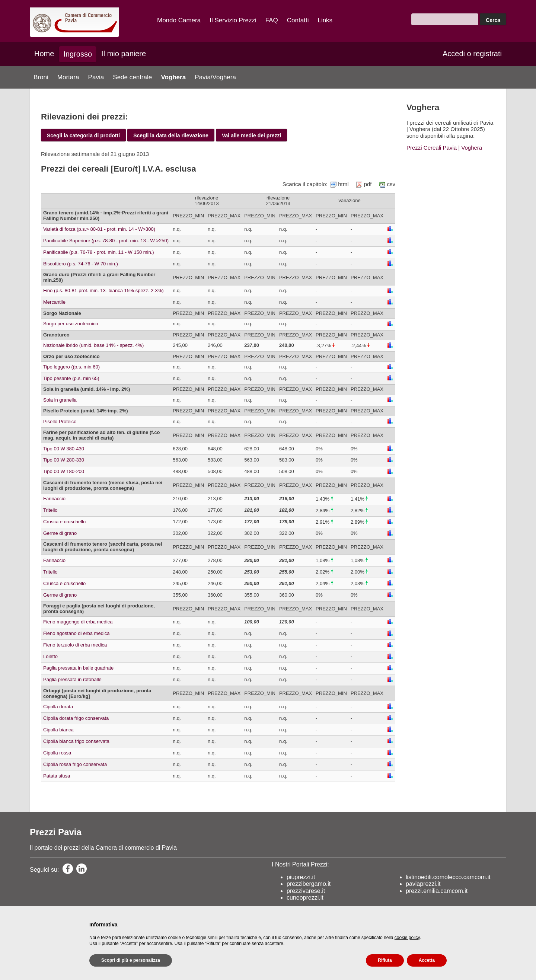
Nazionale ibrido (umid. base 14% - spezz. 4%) (93, 345)
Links (325, 20)
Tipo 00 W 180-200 (64, 471)
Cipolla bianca (58, 730)
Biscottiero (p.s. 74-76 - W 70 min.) (81, 264)
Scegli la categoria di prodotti (83, 135)
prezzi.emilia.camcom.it (437, 891)
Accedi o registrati (472, 54)
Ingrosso (78, 54)
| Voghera (469, 148)
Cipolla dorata (58, 707)
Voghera (173, 77)
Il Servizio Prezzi (233, 20)
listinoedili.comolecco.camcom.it (448, 877)
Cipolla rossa (57, 753)
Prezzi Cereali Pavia (432, 148)
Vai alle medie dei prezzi (252, 135)
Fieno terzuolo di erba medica (75, 645)
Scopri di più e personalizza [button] (131, 960)
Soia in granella (60, 400)
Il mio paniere (124, 54)
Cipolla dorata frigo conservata (76, 718)
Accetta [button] (427, 960)
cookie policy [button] (407, 938)
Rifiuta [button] (385, 960)
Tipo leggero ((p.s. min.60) (71, 367)
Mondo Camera (179, 20)
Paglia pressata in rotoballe (72, 679)
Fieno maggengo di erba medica (78, 622)
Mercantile (54, 302)
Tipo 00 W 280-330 (64, 460)
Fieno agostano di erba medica (76, 633)
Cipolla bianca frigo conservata (76, 741)
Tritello (50, 510)
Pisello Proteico (60, 422)
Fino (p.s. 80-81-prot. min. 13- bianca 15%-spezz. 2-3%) (103, 291)
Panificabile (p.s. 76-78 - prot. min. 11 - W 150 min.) (99, 252)
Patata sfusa (57, 776)
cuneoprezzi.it (305, 898)
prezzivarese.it (306, 891)
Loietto (50, 656)
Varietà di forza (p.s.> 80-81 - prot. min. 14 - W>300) (99, 229)
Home (44, 54)
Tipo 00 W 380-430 (64, 449)
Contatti (298, 20)
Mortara (68, 77)
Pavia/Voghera (215, 77)
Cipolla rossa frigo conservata (75, 764)
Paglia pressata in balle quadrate (78, 668)
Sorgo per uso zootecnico (71, 324)
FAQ (272, 20)
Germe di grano (60, 533)
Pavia (96, 77)
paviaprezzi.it (423, 884)
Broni (41, 77)
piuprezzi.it (301, 877)
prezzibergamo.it (309, 884)
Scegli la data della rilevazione (171, 135)
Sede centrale (132, 77)
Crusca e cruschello (64, 522)
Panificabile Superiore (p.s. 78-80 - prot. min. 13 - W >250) (106, 241)
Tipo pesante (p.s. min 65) (71, 378)
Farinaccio (54, 499)
